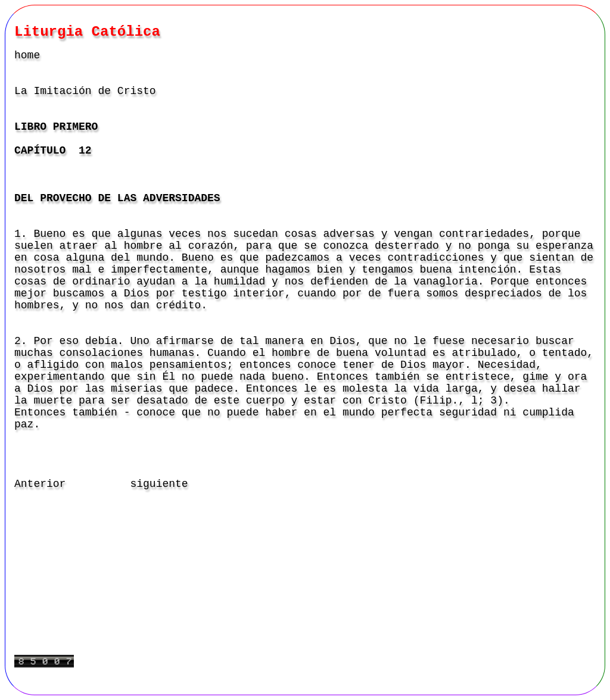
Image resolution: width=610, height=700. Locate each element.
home (27, 55)
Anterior (40, 484)
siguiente (159, 484)
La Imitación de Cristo (85, 91)
